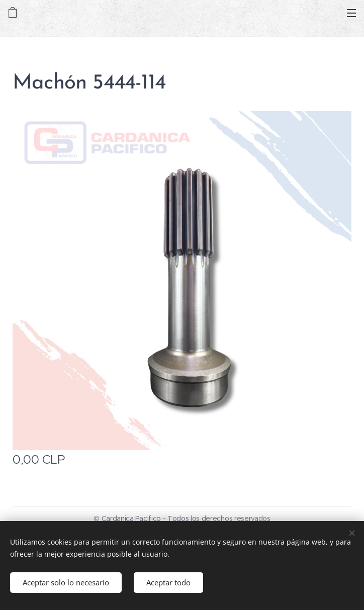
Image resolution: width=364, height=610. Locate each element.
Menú (351, 13)
